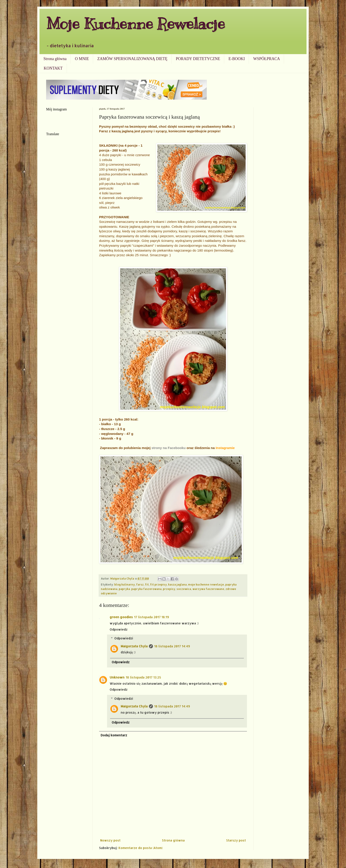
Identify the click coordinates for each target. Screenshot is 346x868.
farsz (140, 584)
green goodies (121, 617)
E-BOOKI (237, 59)
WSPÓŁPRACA (266, 59)
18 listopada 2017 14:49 (172, 646)
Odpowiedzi (124, 638)
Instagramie (225, 448)
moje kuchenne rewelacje (206, 584)
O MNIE (82, 59)
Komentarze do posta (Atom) (141, 848)
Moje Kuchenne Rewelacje (135, 24)
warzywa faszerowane (208, 589)
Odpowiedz (119, 629)
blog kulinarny (125, 584)
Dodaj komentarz (114, 735)
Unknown (117, 677)
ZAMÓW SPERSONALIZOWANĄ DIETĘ (132, 59)
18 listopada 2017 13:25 (143, 677)
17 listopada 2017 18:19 (152, 617)
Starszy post (236, 840)
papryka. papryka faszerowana (140, 589)
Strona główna (55, 59)
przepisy (169, 589)
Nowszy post (110, 840)
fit (147, 584)
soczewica (184, 589)
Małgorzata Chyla (134, 646)
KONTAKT (53, 68)
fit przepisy (158, 584)
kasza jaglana (177, 584)
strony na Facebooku (168, 448)
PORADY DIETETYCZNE (198, 59)
